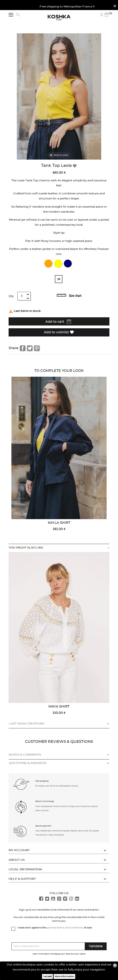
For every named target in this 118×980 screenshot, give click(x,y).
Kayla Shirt (59, 523)
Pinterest (37, 348)
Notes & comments (25, 755)
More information (64, 976)
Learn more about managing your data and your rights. (59, 954)
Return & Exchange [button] (45, 801)
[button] (21, 784)
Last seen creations (27, 724)
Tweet (30, 348)
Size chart (75, 296)
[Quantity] (22, 296)
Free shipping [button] (42, 781)
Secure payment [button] (43, 826)
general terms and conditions (65, 928)
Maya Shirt (59, 707)
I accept (47, 976)
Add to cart (58, 322)
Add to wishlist (59, 332)
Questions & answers (28, 763)
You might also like (26, 548)
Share (23, 348)
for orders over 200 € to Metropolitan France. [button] (57, 786)
